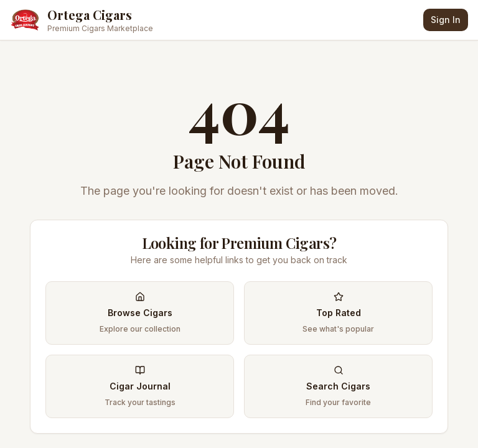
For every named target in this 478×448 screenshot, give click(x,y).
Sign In (446, 20)
